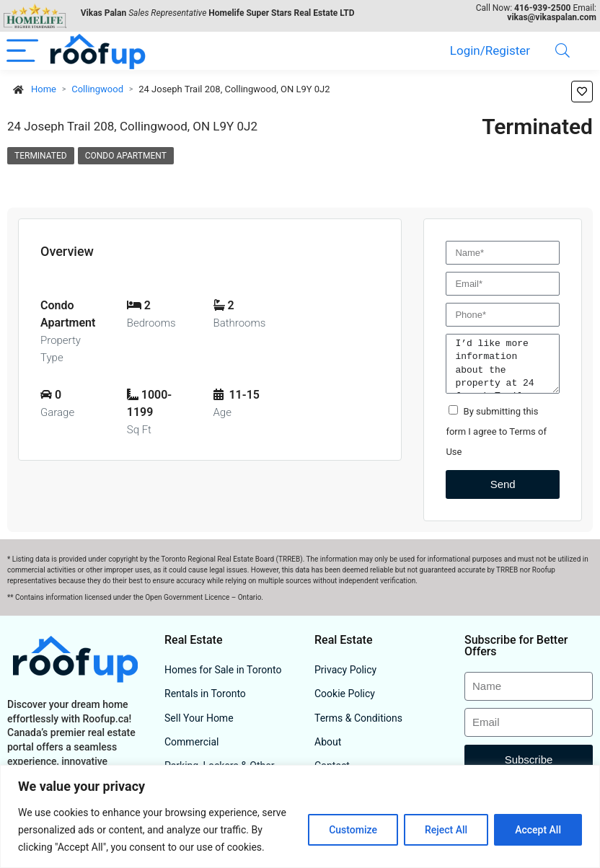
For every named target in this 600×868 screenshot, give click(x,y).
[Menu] (22, 51)
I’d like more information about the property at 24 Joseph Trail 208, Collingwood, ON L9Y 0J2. (503, 364)
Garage (57, 412)
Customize (353, 830)
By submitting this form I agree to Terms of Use (496, 431)
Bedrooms (151, 323)
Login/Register (490, 50)
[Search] (562, 51)
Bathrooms (240, 323)
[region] (300, 816)
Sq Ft (139, 430)
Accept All (538, 830)
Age (222, 412)
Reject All (446, 830)
